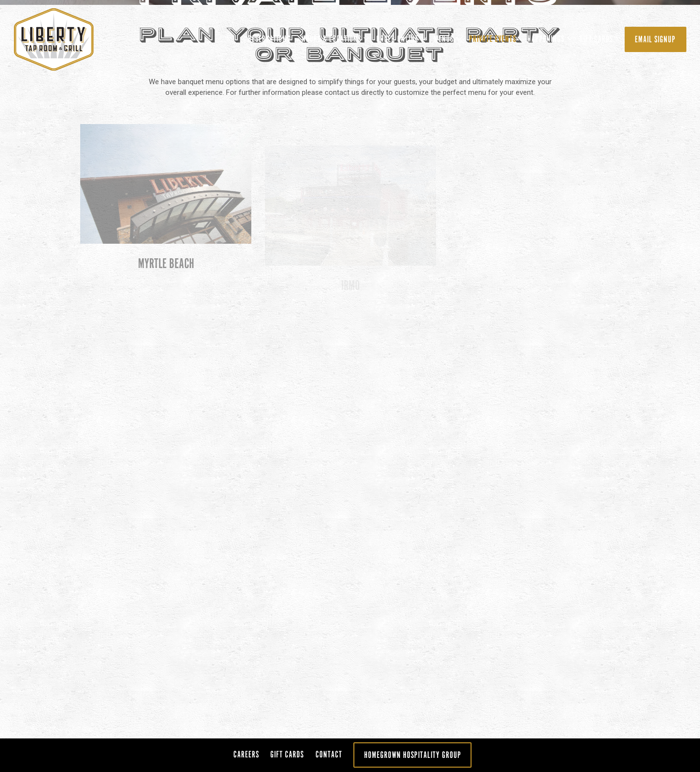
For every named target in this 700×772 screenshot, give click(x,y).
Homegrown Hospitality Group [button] (413, 755)
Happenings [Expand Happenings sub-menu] (548, 37)
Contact (329, 754)
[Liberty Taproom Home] (66, 39)
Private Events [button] (493, 39)
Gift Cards (287, 754)
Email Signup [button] (655, 39)
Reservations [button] (269, 39)
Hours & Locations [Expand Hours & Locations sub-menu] (334, 37)
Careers (246, 754)
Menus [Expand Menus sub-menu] (446, 37)
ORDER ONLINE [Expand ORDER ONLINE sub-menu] (400, 37)
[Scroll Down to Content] (350, 515)
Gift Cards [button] (596, 39)
